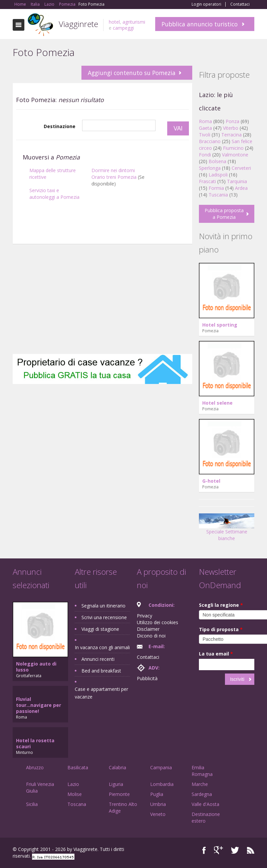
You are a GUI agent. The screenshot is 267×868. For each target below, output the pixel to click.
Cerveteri (241, 168)
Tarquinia (237, 181)
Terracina (231, 135)
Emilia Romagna (202, 771)
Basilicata (78, 767)
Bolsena (217, 161)
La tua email (216, 654)
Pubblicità (147, 678)
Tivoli (205, 135)
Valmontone (235, 155)
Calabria (117, 767)
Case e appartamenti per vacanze (101, 693)
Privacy (145, 616)
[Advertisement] (102, 247)
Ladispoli (218, 175)
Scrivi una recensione (104, 617)
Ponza (232, 121)
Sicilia (32, 804)
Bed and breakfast (101, 671)
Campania (161, 767)
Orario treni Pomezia (114, 177)
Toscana (77, 804)
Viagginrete (78, 24)
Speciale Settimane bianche (227, 530)
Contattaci (240, 4)
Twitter (235, 850)
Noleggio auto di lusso (36, 667)
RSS (251, 850)
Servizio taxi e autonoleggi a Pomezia (54, 194)
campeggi (123, 28)
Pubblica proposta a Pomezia (224, 214)
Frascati (207, 181)
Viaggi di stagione (100, 629)
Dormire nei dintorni (113, 170)
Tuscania (218, 195)
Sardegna (202, 794)
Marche (200, 784)
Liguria (116, 784)
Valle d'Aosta (205, 804)
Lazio (73, 784)
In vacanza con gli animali (102, 647)
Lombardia (162, 784)
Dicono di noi (151, 636)
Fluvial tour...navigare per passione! (39, 705)
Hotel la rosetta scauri (35, 743)
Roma (205, 121)
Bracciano (210, 141)
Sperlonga (210, 168)
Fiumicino (233, 148)
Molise (75, 794)
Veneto (158, 814)
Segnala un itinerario (103, 606)
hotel (114, 22)
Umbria (158, 804)
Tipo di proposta (221, 629)
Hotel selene (217, 403)
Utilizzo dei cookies (158, 622)
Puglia (157, 794)
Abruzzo (35, 767)
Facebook (204, 850)
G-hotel (211, 481)
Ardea (241, 188)
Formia (216, 188)
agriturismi (134, 22)
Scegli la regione (221, 605)
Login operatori (206, 4)
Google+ (218, 850)
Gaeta (205, 128)
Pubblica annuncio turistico (200, 24)
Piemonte (119, 794)
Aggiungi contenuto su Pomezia (132, 73)
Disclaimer (148, 629)
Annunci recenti (98, 659)
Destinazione (60, 126)
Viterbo (231, 128)
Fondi (205, 155)
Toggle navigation (19, 25)
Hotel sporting (220, 325)
